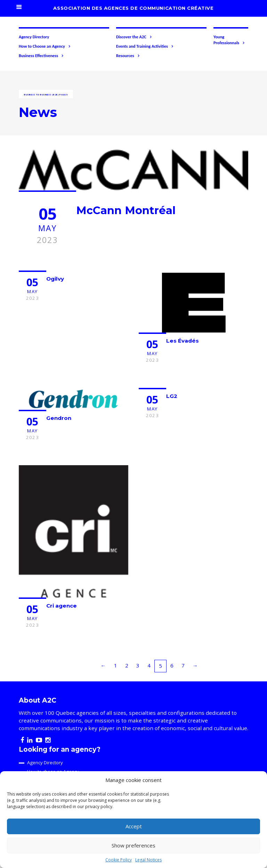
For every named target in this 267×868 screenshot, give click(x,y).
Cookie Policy (119, 860)
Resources (128, 56)
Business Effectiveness (41, 56)
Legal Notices (148, 860)
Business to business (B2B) (41, 95)
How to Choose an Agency (45, 46)
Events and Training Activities (145, 46)
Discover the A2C (134, 37)
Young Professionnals (229, 40)
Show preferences (133, 845)
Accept (134, 826)
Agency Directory (34, 37)
